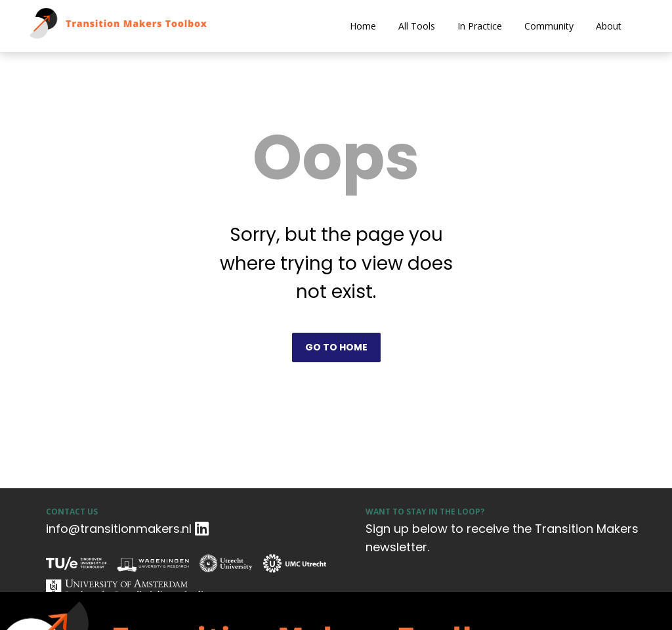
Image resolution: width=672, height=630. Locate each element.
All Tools (417, 26)
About (609, 26)
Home (363, 26)
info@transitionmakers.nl (119, 529)
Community (549, 26)
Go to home (336, 347)
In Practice (480, 26)
